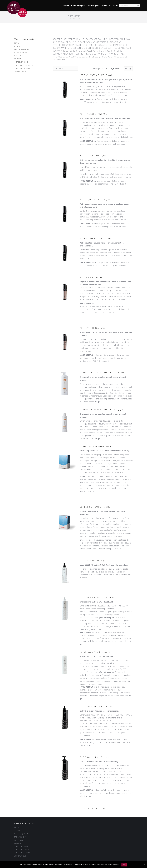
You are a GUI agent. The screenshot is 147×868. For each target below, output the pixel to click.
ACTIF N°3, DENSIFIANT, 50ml (93, 156)
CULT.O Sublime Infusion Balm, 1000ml (96, 707)
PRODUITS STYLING (23, 68)
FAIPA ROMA (18, 59)
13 (104, 808)
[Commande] (65, 69)
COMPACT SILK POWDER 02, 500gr (95, 507)
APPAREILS (18, 46)
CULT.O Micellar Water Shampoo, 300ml (97, 652)
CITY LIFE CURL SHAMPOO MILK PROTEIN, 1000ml (102, 373)
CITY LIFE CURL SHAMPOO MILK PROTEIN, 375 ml (102, 410)
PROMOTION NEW (21, 53)
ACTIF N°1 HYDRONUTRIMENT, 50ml (96, 75)
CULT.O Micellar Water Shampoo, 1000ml (97, 597)
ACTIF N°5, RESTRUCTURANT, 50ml (95, 238)
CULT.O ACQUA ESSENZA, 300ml (94, 561)
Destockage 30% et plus (22, 49)
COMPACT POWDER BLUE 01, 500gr (95, 446)
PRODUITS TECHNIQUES (24, 65)
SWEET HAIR (19, 56)
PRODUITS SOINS (22, 62)
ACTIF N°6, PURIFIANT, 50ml (92, 277)
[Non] (144, 865)
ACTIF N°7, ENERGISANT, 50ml (93, 328)
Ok (124, 864)
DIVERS (17, 43)
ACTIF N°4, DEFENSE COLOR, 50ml (95, 200)
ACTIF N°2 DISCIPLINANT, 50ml (93, 114)
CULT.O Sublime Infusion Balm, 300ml (95, 757)
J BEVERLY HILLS (20, 72)
